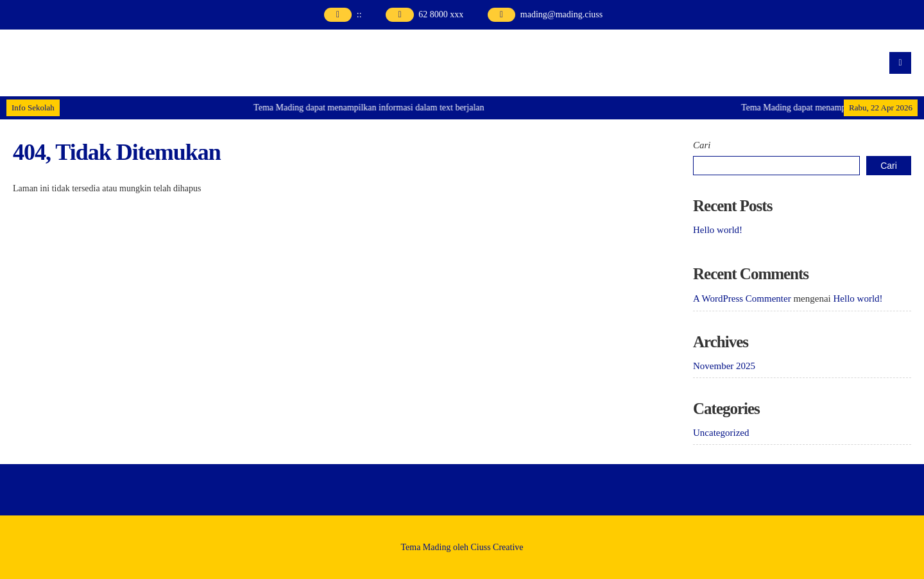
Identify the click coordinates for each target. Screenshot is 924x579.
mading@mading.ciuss (561, 14)
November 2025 (724, 366)
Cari (702, 145)
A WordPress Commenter (742, 298)
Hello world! (718, 230)
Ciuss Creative (497, 547)
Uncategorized (721, 433)
